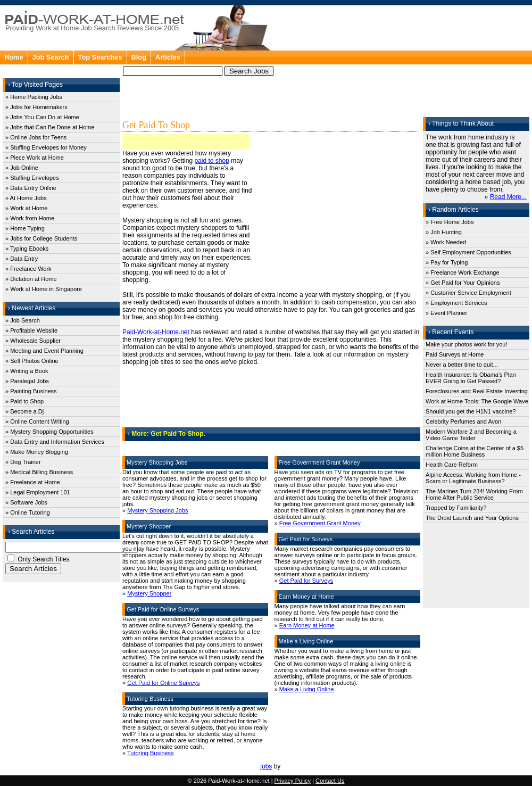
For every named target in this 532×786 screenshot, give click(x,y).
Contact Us (330, 781)
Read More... (508, 197)
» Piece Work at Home (35, 158)
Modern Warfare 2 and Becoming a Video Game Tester (471, 435)
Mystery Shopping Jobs (157, 510)
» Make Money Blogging (37, 452)
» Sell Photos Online (32, 361)
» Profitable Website (31, 330)
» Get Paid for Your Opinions (463, 283)
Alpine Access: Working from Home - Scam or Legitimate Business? (473, 478)
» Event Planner (446, 313)
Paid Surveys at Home (455, 354)
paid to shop (211, 161)
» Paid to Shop (24, 401)
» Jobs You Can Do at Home (42, 117)
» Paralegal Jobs (27, 381)
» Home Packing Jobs (34, 97)
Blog (139, 57)
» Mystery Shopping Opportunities (49, 432)
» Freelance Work (28, 269)
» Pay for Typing (447, 262)
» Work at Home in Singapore (44, 289)
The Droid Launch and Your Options (472, 518)
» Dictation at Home (31, 279)
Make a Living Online (307, 689)
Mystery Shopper (149, 593)
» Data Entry (22, 259)
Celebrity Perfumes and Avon (463, 421)
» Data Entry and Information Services (55, 442)
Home (14, 57)
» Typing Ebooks (27, 249)
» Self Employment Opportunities (468, 252)
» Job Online (22, 168)
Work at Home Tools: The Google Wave (477, 401)
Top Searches (100, 57)
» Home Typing (25, 228)
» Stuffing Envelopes (32, 178)
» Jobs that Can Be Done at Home (50, 127)
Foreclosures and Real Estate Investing (477, 391)
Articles (168, 57)
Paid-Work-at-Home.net (156, 332)
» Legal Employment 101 (38, 492)
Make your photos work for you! (466, 344)
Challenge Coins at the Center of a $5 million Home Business (475, 451)
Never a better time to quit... (462, 365)
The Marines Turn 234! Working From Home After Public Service (474, 494)
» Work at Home (26, 208)
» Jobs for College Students (41, 238)
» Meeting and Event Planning (44, 351)
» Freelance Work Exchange (463, 272)
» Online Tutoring (28, 512)
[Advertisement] (343, 64)
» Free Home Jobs (450, 222)
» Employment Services (456, 303)
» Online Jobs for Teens (36, 137)
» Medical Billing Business (39, 472)
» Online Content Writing (37, 421)
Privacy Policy (293, 781)
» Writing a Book (27, 371)
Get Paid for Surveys (306, 581)
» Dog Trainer (23, 462)
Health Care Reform (452, 465)
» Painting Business (31, 391)
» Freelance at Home (33, 482)
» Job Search (23, 320)
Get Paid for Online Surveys (163, 683)
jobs (266, 766)
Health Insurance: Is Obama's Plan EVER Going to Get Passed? (471, 378)
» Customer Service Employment (468, 293)
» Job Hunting (444, 232)
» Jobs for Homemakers (36, 107)
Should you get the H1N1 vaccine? (471, 411)
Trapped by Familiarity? (456, 508)
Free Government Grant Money (320, 523)
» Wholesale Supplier (33, 341)
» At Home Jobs (26, 198)
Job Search (51, 57)
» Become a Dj (24, 411)
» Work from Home (30, 218)
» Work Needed (446, 242)
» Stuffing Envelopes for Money (46, 147)
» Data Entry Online (31, 188)
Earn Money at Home (307, 625)
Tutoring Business (151, 753)
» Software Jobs (26, 502)
